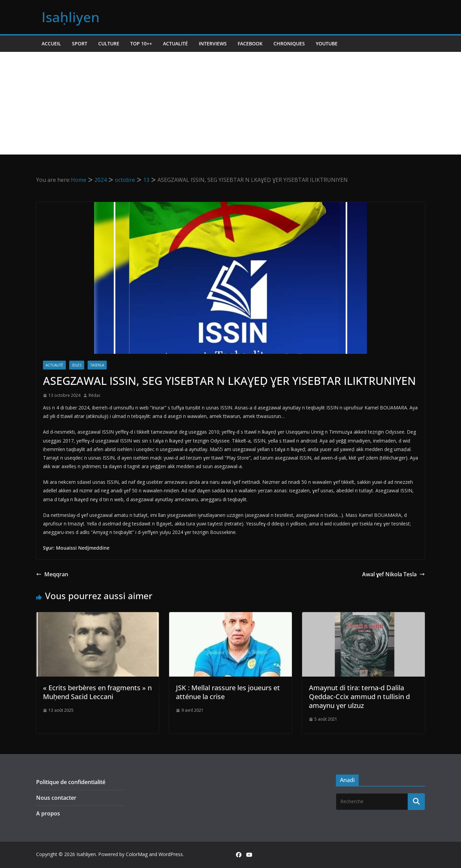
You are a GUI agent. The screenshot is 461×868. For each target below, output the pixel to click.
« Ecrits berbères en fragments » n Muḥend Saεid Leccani (97, 692)
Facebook (250, 44)
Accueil (51, 44)
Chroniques (289, 44)
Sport (80, 44)
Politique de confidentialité (71, 782)
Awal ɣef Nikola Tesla (393, 574)
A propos (48, 813)
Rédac (95, 395)
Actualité (175, 44)
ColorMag (137, 854)
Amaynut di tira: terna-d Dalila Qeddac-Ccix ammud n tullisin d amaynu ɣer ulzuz (359, 697)
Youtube (327, 44)
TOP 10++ (141, 44)
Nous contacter (56, 798)
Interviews (213, 44)
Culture (109, 44)
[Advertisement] (230, 103)
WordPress (171, 854)
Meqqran (52, 574)
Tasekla (97, 365)
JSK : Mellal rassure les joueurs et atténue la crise (228, 692)
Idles (77, 365)
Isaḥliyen (71, 17)
